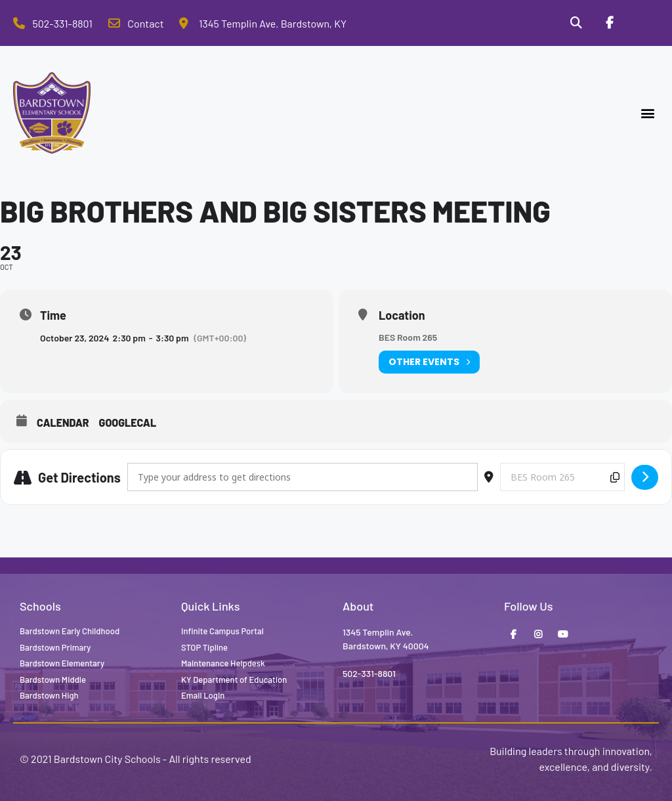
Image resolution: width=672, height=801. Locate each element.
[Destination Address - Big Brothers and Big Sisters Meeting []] (562, 477)
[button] (648, 113)
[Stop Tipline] (642, 23)
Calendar (63, 422)
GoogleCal (128, 422)
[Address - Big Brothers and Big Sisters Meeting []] (303, 477)
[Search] (576, 23)
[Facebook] (609, 23)
